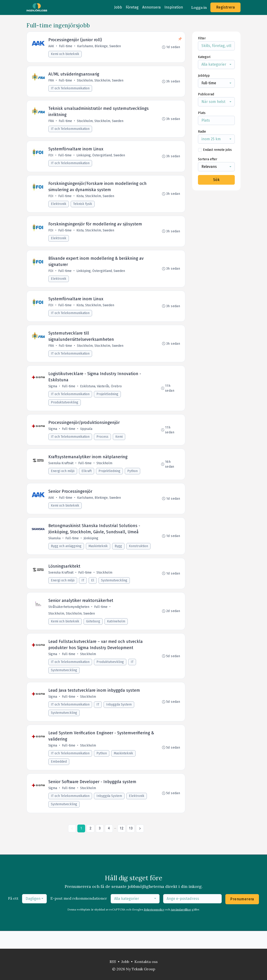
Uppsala (87, 438)
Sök (216, 180)
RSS (113, 962)
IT (83, 593)
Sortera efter (208, 159)
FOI (51, 159)
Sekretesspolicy (154, 927)
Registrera (225, 7)
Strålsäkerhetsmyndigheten (69, 621)
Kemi (119, 446)
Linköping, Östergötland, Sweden (101, 159)
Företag (132, 7)
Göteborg (94, 635)
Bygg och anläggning (67, 558)
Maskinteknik (99, 558)
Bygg (119, 558)
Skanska (55, 550)
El (93, 593)
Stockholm (105, 474)
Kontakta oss (146, 962)
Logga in (199, 7)
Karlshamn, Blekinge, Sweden (99, 47)
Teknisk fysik (83, 208)
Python (133, 481)
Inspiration (174, 7)
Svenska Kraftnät (61, 474)
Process (103, 446)
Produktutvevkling (65, 411)
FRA (52, 82)
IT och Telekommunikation (71, 90)
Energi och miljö (63, 481)
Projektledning (108, 403)
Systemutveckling (115, 593)
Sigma (53, 395)
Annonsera (151, 7)
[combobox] (216, 64)
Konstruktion (139, 558)
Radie (202, 132)
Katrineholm (117, 635)
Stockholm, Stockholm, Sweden (101, 82)
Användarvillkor (181, 927)
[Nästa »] (140, 846)
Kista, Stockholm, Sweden (96, 200)
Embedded (59, 778)
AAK (52, 47)
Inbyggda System (119, 720)
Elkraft (87, 481)
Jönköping (91, 550)
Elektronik (59, 208)
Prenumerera (242, 917)
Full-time (66, 47)
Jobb (118, 7)
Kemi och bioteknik (65, 54)
